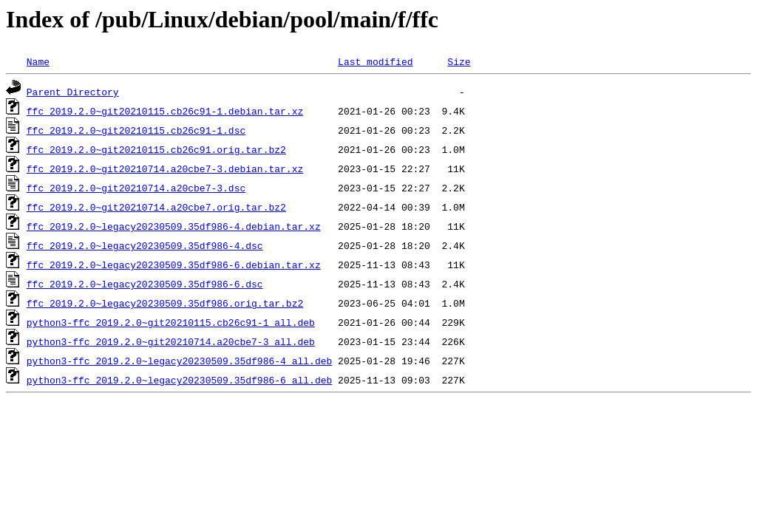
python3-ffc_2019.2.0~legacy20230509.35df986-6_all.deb (179, 380)
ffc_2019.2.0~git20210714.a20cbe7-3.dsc (136, 188)
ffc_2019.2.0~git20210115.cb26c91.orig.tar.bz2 (156, 149)
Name (38, 61)
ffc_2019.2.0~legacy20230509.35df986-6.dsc (145, 284)
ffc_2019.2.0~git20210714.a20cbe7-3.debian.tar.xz (165, 168)
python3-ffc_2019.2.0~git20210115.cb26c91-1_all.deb (171, 322)
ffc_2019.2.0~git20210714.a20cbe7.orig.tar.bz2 (156, 207)
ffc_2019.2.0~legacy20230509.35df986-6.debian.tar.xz (174, 265)
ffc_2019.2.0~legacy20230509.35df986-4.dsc (145, 245)
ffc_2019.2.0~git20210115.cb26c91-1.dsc (136, 130)
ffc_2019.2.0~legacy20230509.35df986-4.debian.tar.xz (174, 226)
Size (459, 61)
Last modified (375, 61)
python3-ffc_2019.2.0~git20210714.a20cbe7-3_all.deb (171, 341)
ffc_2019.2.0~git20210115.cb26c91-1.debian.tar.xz (165, 111)
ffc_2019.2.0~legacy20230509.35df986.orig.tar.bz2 (165, 303)
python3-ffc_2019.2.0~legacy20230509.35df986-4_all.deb (179, 361)
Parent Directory (73, 92)
